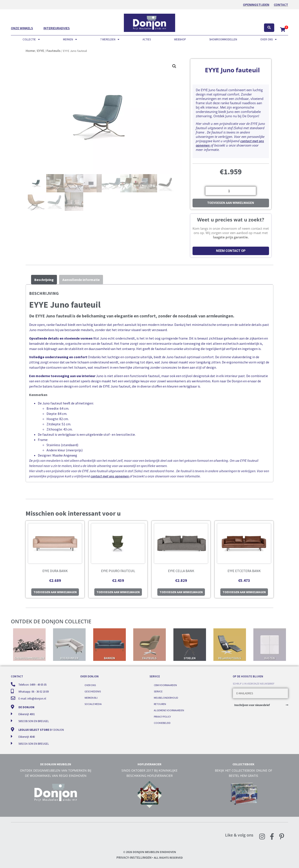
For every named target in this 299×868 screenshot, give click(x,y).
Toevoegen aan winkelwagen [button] (55, 592)
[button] (174, 66)
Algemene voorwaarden (169, 710)
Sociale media (93, 704)
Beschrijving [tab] (44, 280)
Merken (70, 40)
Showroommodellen (223, 39)
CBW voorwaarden (165, 685)
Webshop (180, 39)
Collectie (31, 40)
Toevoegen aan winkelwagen (231, 203)
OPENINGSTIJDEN (256, 5)
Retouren (160, 704)
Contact (281, 5)
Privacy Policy (162, 716)
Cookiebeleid (162, 722)
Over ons (268, 40)
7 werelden (110, 40)
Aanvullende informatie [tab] (81, 280)
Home (30, 51)
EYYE (41, 51)
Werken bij (91, 697)
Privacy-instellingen (134, 857)
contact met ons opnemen (110, 476)
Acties (147, 39)
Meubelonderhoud (166, 697)
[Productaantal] (231, 191)
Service (158, 691)
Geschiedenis (93, 691)
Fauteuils (53, 51)
